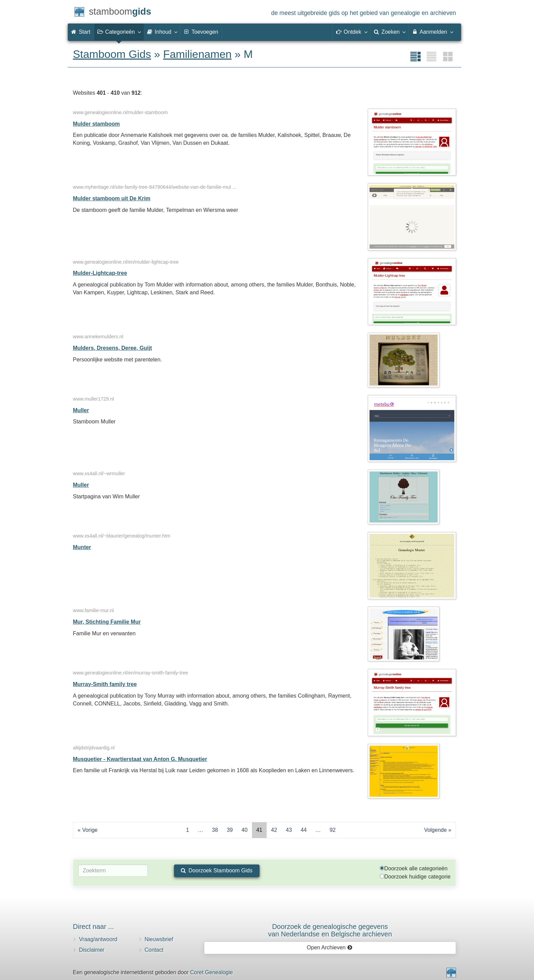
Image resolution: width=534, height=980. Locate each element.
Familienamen (197, 54)
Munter (82, 547)
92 (333, 830)
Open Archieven (329, 947)
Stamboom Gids (112, 54)
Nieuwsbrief (159, 939)
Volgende (435, 830)
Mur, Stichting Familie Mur (107, 622)
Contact (154, 950)
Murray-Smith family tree (105, 684)
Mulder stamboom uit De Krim (112, 198)
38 (215, 830)
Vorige (90, 830)
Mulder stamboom (96, 124)
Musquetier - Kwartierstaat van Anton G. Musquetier (140, 759)
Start (81, 32)
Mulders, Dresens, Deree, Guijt (112, 348)
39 (230, 830)
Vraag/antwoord (98, 939)
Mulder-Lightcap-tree (100, 273)
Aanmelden (432, 32)
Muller (81, 410)
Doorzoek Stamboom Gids (217, 870)
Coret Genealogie (211, 972)
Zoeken (390, 32)
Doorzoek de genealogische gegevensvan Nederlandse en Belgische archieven (330, 930)
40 (245, 830)
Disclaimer (92, 950)
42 (274, 830)
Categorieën (119, 32)
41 (259, 830)
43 (289, 830)
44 (304, 830)
